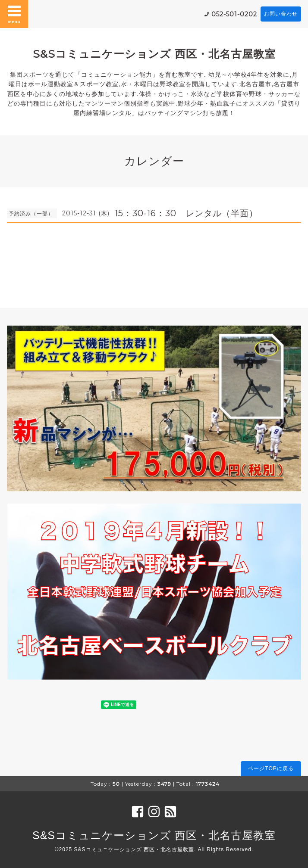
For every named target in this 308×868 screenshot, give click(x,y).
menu (14, 14)
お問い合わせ (281, 14)
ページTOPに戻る (271, 768)
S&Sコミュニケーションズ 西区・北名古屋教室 (154, 54)
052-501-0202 (234, 14)
